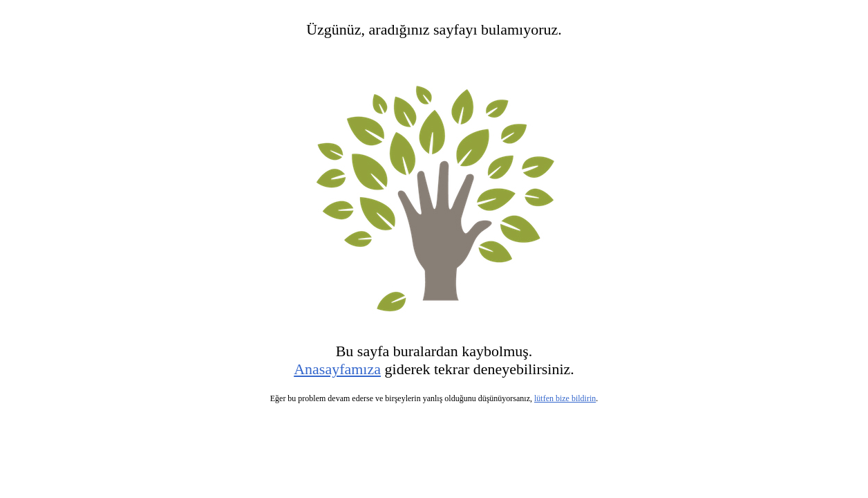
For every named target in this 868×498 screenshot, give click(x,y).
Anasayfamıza (337, 369)
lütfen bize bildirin (565, 398)
